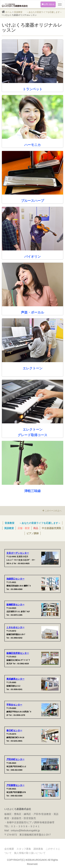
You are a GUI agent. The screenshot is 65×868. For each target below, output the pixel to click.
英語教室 (9, 528)
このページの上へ (52, 511)
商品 (36, 528)
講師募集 (38, 849)
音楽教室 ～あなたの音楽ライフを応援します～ (38, 12)
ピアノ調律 (33, 533)
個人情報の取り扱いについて (30, 853)
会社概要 (9, 849)
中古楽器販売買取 (51, 528)
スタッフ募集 (24, 849)
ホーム (8, 12)
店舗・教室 (24, 528)
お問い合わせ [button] (48, 4)
